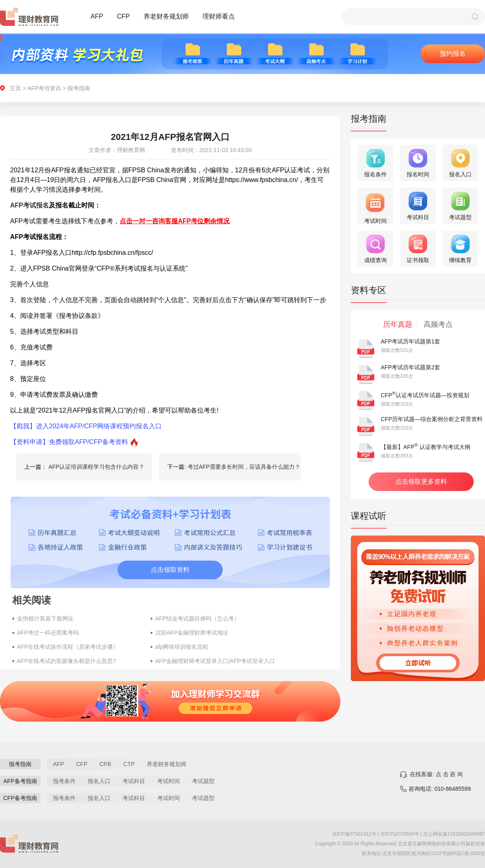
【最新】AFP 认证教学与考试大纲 (426, 447)
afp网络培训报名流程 (182, 647)
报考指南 (79, 88)
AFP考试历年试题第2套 (410, 367)
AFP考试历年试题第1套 (410, 341)
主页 (15, 88)
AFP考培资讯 (44, 88)
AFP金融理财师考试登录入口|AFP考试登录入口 (215, 661)
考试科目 (134, 781)
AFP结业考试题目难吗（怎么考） (197, 618)
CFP (123, 16)
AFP (97, 16)
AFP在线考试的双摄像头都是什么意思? (66, 661)
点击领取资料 (170, 570)
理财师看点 (219, 16)
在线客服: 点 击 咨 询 (436, 774)
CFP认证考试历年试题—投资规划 (425, 395)
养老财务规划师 (166, 16)
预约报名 (453, 54)
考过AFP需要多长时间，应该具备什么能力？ (244, 467)
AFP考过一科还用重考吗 (48, 633)
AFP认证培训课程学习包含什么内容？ (96, 467)
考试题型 (203, 781)
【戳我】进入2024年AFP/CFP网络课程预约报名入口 (86, 426)
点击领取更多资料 (421, 482)
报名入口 (99, 781)
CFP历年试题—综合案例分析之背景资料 (432, 419)
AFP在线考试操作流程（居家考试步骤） (68, 647)
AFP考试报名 (30, 205)
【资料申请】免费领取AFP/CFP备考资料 (69, 442)
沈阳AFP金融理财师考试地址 (192, 633)
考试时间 (169, 781)
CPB (105, 764)
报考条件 (64, 781)
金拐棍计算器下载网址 (45, 618)
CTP (129, 764)
